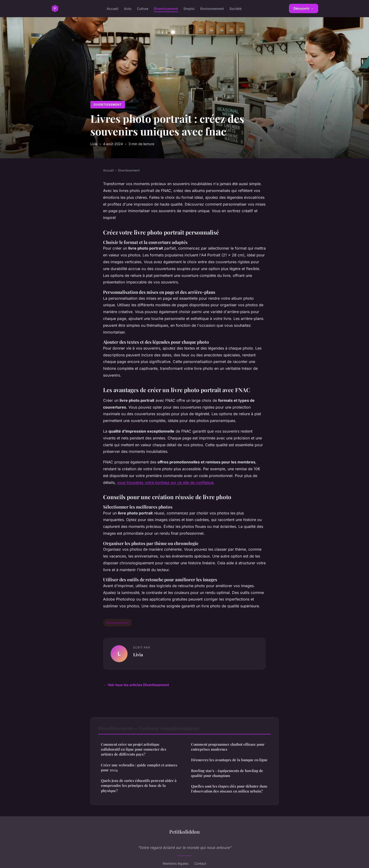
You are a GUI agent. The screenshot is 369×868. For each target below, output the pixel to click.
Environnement (212, 8)
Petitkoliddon (184, 832)
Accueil (112, 8)
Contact (200, 863)
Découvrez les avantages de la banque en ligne (229, 760)
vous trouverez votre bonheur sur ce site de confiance (165, 482)
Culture (143, 8)
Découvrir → (304, 8)
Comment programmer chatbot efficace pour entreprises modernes (228, 747)
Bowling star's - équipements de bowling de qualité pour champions (227, 773)
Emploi (189, 8)
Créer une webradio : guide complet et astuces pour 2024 (139, 767)
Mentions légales (176, 863)
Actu (128, 8)
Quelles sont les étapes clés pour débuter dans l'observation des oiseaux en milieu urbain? (229, 789)
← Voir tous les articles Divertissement (136, 685)
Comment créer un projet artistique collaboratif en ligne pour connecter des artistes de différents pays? (134, 749)
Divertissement (166, 8)
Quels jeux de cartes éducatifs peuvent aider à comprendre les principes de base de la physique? (139, 786)
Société (235, 8)
